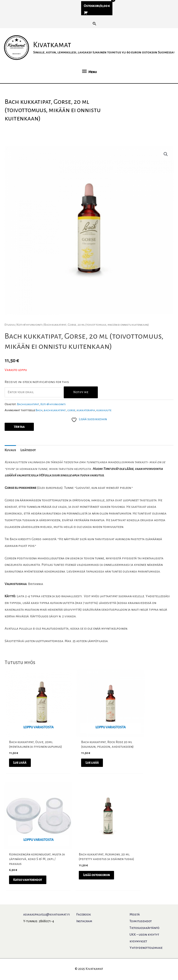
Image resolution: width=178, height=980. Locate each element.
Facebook (84, 915)
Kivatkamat (57, 49)
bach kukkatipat (55, 424)
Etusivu (10, 339)
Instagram (84, 922)
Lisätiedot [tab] (28, 464)
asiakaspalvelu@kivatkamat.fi (46, 915)
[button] (95, 24)
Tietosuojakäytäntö (145, 929)
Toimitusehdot (141, 922)
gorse (71, 424)
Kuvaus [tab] (10, 464)
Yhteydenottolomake (146, 948)
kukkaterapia (86, 424)
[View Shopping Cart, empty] (97, 13)
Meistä (135, 915)
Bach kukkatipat (28, 418)
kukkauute (104, 424)
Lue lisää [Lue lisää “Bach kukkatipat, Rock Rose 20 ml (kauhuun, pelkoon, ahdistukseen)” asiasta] (82, 767)
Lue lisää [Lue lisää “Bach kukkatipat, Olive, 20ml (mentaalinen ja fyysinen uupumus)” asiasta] (25, 767)
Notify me (81, 406)
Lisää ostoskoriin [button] (28, 877)
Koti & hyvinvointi (30, 339)
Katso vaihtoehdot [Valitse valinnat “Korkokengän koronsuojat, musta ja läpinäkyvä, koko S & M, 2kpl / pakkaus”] (143, 770)
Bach (39, 424)
